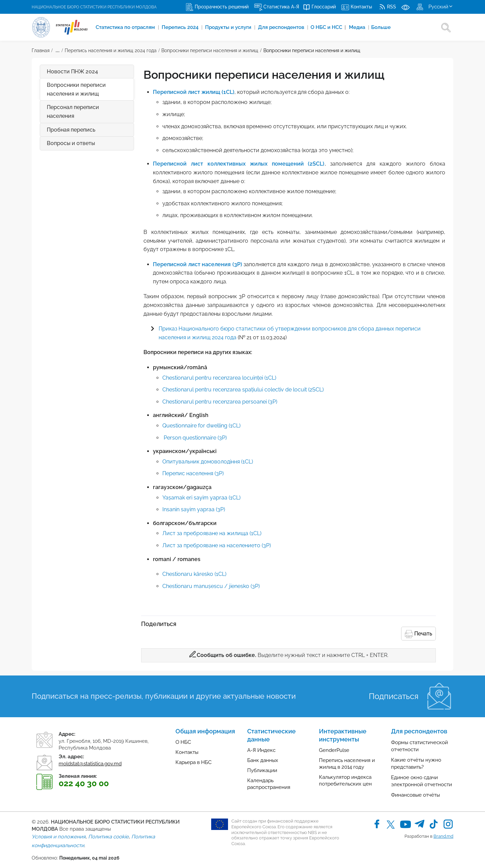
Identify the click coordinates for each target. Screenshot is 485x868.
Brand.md (443, 836)
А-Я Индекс (261, 750)
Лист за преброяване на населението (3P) (217, 545)
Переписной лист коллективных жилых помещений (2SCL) (239, 164)
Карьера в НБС (193, 762)
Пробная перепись (71, 130)
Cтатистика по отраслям (126, 27)
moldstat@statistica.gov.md (90, 764)
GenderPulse (334, 750)
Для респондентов (283, 27)
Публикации (262, 770)
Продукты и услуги (230, 27)
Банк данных (263, 760)
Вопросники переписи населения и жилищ (210, 50)
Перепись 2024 (181, 27)
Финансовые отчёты (415, 795)
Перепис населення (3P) (193, 473)
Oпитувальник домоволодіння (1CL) (208, 462)
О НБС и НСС (330, 27)
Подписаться (394, 696)
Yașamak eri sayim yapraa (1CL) (201, 498)
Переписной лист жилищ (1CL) (194, 92)
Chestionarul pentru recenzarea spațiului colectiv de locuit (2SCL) (243, 390)
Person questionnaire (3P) (195, 438)
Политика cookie (108, 837)
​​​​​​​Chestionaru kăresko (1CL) (194, 574)
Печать (418, 634)
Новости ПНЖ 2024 (72, 72)
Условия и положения (59, 837)
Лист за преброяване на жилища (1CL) (212, 533)
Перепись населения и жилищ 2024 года (111, 50)
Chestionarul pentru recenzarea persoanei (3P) (220, 402)
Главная (41, 50)
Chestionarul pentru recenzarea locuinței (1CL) (219, 378)
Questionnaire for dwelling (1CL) (201, 426)
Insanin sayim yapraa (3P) (194, 509)
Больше (383, 27)
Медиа (359, 27)
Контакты (187, 752)
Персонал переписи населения (73, 112)
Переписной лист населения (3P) (198, 264)
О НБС (183, 742)
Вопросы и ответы (90, 143)
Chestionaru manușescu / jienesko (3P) (211, 586)
